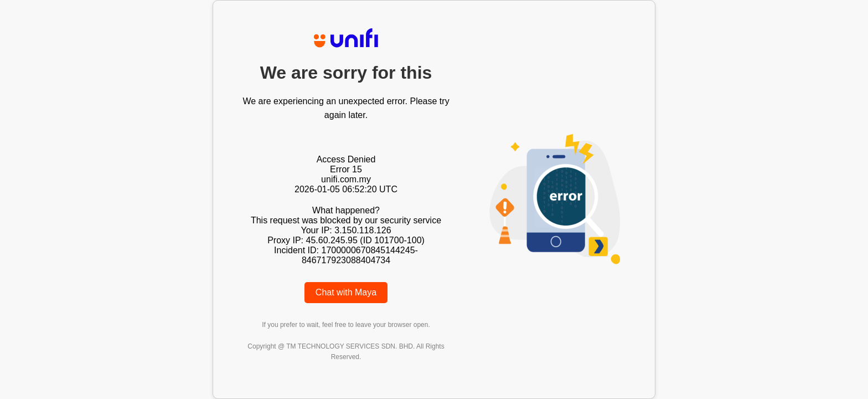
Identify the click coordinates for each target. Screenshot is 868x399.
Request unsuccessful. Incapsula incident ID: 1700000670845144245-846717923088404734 (434, 199)
